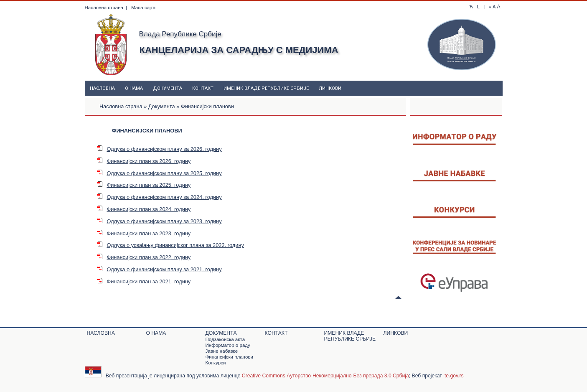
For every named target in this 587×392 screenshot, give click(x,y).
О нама (134, 88)
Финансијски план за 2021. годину (144, 281)
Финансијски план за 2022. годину (144, 257)
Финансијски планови (229, 357)
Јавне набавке (222, 351)
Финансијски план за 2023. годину (144, 233)
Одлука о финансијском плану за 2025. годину (159, 173)
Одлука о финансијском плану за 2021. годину (159, 269)
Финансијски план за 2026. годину (144, 161)
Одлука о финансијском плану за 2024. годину (159, 197)
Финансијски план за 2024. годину (144, 209)
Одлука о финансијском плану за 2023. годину (159, 221)
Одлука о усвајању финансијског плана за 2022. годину (170, 245)
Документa (168, 88)
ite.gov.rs (453, 376)
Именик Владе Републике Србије (266, 88)
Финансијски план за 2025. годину (144, 185)
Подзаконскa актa (225, 339)
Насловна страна (104, 8)
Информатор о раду (228, 345)
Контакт (203, 88)
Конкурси (216, 363)
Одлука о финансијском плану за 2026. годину (159, 149)
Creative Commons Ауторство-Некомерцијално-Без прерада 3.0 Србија (325, 376)
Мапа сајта (143, 8)
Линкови (330, 88)
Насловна (102, 88)
